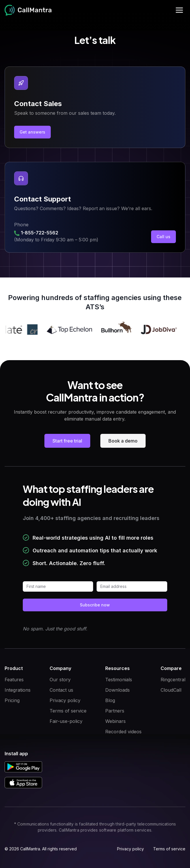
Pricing (12, 700)
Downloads (117, 690)
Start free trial (67, 441)
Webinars (115, 721)
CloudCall (171, 690)
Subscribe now (95, 605)
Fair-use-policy (66, 721)
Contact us (61, 690)
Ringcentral (173, 680)
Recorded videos (123, 732)
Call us (163, 237)
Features (14, 680)
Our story (60, 680)
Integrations (18, 690)
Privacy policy (65, 700)
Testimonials (119, 680)
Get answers (32, 132)
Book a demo (123, 441)
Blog (110, 700)
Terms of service (68, 711)
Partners (115, 711)
